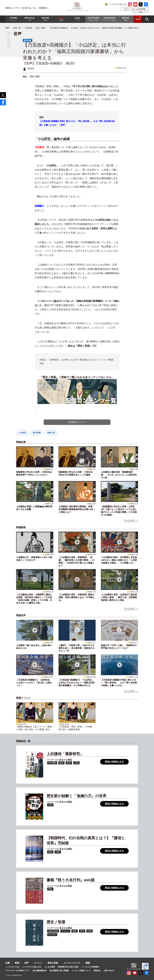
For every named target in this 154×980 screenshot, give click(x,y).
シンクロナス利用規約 (90, 967)
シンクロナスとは (12, 967)
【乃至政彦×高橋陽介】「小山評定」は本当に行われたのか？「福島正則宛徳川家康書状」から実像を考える (77, 683)
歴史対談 (28, 40)
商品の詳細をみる (114, 762)
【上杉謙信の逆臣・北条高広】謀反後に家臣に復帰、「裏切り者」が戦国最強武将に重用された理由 (119, 597)
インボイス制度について (140, 12)
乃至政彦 (28, 28)
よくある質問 (50, 967)
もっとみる (129, 520)
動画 (17, 963)
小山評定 (22, 433)
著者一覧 (17, 28)
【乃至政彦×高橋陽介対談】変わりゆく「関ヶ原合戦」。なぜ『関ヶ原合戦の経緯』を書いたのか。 (119, 683)
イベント (38, 963)
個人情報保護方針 (40, 971)
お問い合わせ (109, 971)
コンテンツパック (72, 963)
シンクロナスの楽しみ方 (117, 4)
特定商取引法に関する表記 (68, 967)
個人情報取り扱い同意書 (59, 971)
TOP (7, 28)
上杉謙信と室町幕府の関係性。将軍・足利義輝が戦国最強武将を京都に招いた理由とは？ (77, 509)
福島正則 (51, 433)
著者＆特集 (53, 963)
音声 (26, 963)
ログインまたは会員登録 (135, 9)
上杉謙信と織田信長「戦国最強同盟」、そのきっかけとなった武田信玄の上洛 (119, 475)
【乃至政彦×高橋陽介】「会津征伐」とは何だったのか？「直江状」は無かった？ (34, 683)
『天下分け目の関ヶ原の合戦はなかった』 (93, 86)
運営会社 (97, 971)
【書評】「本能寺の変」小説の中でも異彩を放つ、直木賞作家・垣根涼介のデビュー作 (77, 648)
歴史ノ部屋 (41, 28)
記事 (8, 963)
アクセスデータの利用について (18, 971)
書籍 (88, 963)
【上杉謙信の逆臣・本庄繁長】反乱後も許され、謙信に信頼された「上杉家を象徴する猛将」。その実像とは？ (119, 560)
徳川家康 (37, 433)
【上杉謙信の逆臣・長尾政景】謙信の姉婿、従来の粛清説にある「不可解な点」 (77, 597)
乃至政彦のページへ (77, 422)
